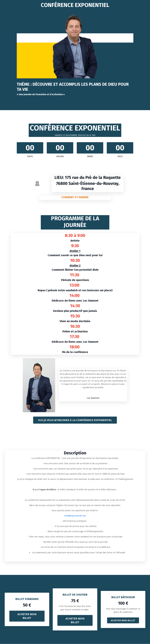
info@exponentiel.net (75, 516)
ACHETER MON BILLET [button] (27, 616)
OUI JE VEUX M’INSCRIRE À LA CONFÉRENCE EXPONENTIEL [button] (75, 420)
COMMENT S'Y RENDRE (75, 197)
